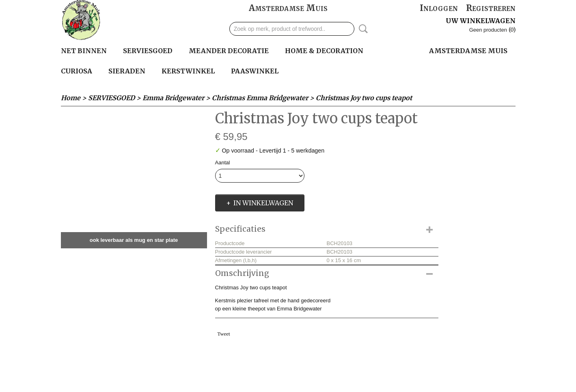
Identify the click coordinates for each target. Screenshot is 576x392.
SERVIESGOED (148, 51)
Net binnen (84, 51)
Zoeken (362, 29)
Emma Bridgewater (173, 98)
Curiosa (77, 71)
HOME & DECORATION (324, 51)
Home (71, 98)
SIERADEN (127, 71)
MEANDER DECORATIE (229, 51)
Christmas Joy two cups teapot (364, 98)
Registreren (491, 8)
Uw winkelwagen (481, 21)
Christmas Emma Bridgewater (260, 98)
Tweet (224, 334)
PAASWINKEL (255, 71)
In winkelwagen (263, 203)
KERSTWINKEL (188, 71)
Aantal (223, 163)
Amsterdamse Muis (288, 8)
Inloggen (439, 8)
